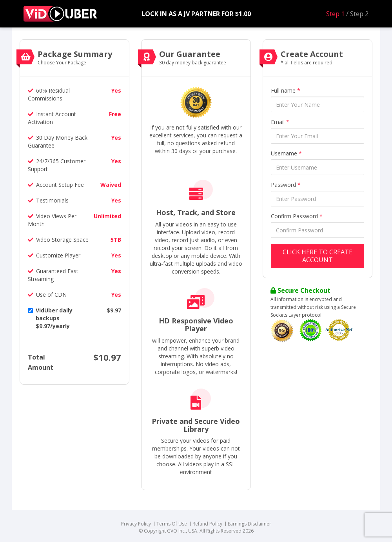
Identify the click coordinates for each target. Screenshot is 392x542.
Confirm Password (297, 216)
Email (280, 122)
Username (286, 153)
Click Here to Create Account (318, 256)
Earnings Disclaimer (250, 524)
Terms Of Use (172, 524)
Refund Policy (207, 524)
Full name (286, 90)
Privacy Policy (136, 524)
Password (286, 185)
